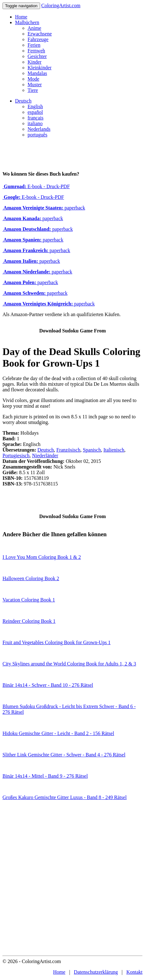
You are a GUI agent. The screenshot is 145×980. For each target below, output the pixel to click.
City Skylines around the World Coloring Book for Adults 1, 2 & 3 (69, 664)
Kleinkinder (39, 68)
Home (21, 17)
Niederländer (45, 456)
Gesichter (37, 56)
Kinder (34, 62)
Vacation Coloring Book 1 (29, 600)
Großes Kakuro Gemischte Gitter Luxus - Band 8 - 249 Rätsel (65, 797)
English (35, 106)
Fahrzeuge (38, 39)
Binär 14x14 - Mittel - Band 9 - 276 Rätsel (45, 776)
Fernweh (36, 51)
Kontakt (134, 972)
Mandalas (37, 73)
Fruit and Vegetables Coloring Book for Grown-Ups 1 (57, 642)
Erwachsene (40, 34)
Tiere (33, 90)
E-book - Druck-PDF (36, 186)
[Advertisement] (72, 880)
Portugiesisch (16, 456)
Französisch (68, 450)
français (36, 118)
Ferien (34, 45)
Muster (35, 85)
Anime (34, 28)
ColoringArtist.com (61, 5)
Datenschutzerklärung (96, 972)
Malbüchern (27, 22)
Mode (33, 79)
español (35, 112)
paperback (44, 208)
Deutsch (23, 101)
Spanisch (92, 450)
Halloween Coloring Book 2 (31, 578)
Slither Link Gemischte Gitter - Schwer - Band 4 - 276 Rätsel (64, 755)
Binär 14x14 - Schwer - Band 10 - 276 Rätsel (48, 685)
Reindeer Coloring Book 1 (29, 621)
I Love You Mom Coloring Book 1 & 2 (42, 557)
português (37, 135)
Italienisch (114, 450)
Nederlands (39, 129)
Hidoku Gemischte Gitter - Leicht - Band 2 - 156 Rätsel (58, 733)
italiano (35, 123)
